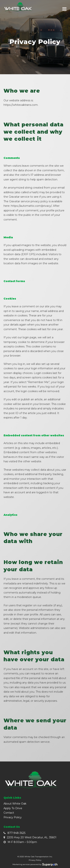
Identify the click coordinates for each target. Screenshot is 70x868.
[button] (64, 9)
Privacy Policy (13, 817)
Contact (9, 813)
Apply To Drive (13, 808)
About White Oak (15, 804)
